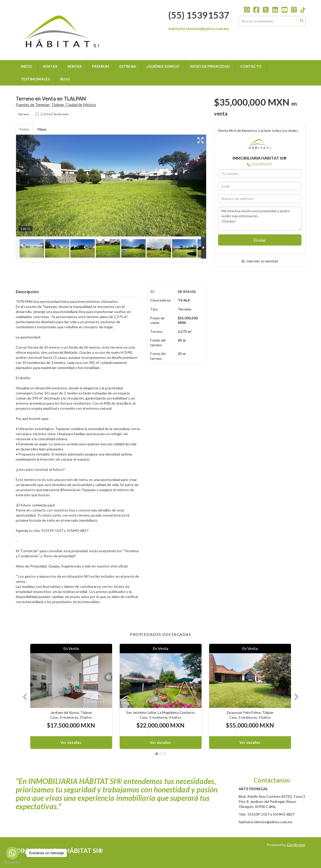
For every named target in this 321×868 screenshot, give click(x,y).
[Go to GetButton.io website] (12, 863)
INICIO (27, 66)
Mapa (42, 129)
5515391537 (262, 164)
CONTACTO (251, 66)
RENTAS (75, 66)
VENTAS (50, 66)
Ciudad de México (81, 105)
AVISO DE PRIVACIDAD (210, 66)
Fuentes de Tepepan (33, 105)
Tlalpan (58, 105)
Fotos (25, 129)
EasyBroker (296, 845)
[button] (23, 696)
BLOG (65, 79)
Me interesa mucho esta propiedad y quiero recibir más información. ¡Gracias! (260, 219)
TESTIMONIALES (35, 79)
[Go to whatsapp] (12, 853)
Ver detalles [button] (71, 742)
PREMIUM (101, 66)
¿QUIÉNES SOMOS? (163, 66)
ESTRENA (128, 66)
